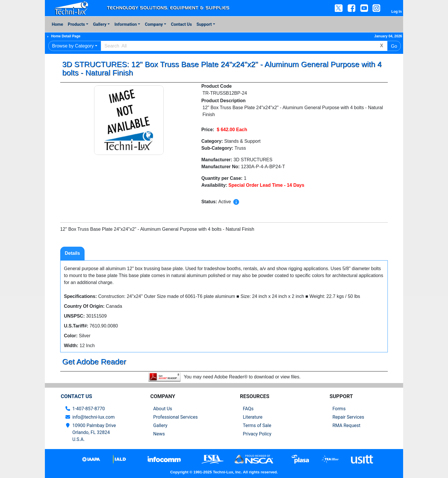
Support (204, 24)
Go (394, 46)
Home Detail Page (66, 36)
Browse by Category (73, 46)
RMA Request (346, 425)
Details (72, 253)
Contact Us (181, 24)
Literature (253, 417)
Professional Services (175, 417)
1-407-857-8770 (89, 409)
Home (57, 24)
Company (154, 24)
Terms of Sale (257, 425)
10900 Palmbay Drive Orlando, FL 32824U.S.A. (94, 432)
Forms (339, 409)
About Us (163, 409)
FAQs (248, 409)
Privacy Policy (257, 434)
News (159, 434)
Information (126, 24)
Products (76, 24)
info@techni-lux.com (94, 417)
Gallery (100, 24)
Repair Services (348, 417)
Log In (396, 12)
